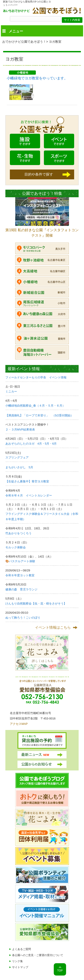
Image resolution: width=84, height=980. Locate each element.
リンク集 (17, 961)
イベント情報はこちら (53, 627)
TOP (60, 971)
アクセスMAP (19, 724)
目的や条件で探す (39, 174)
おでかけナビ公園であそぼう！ (24, 42)
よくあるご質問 (22, 949)
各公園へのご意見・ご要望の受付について (38, 955)
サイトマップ (20, 967)
